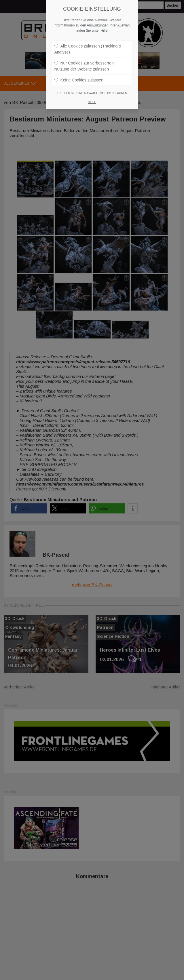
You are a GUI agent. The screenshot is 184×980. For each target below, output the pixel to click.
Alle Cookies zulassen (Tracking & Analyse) (88, 49)
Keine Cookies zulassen (79, 80)
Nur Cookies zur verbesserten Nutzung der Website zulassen (84, 66)
